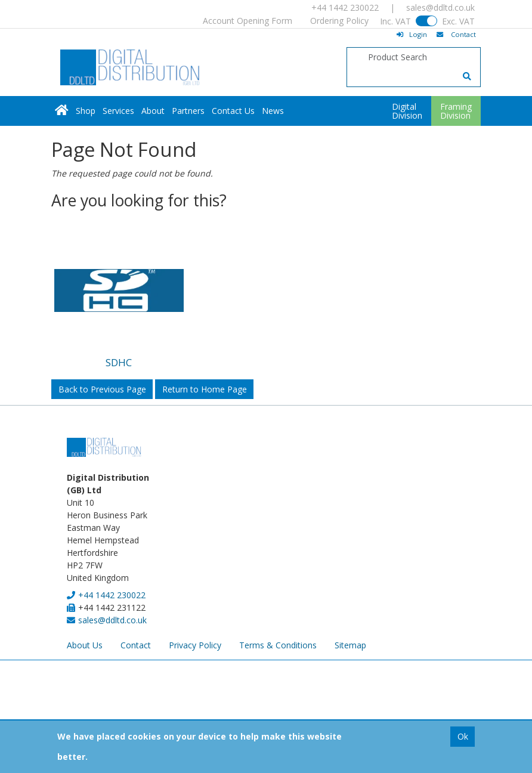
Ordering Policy (339, 21)
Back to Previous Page (102, 389)
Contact (136, 645)
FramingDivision (456, 111)
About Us (85, 645)
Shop (86, 111)
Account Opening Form (248, 21)
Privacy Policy (195, 645)
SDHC (119, 362)
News (273, 111)
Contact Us (233, 111)
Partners (188, 111)
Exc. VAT (458, 21)
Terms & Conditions (278, 645)
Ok (463, 736)
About (153, 111)
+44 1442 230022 (345, 7)
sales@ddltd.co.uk (440, 7)
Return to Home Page (205, 389)
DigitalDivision (407, 111)
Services (118, 111)
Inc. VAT (395, 21)
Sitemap (350, 645)
